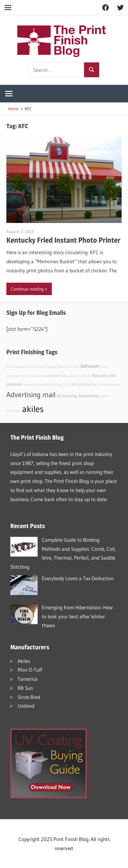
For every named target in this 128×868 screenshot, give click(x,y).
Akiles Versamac (18, 367)
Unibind (26, 706)
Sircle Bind (29, 697)
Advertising (88, 396)
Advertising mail (31, 395)
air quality (38, 367)
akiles (33, 409)
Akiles (24, 661)
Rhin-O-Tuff (30, 670)
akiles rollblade (80, 376)
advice (28, 385)
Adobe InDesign (68, 367)
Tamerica (28, 679)
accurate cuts (56, 376)
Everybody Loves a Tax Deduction (78, 578)
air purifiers (35, 376)
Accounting (67, 396)
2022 (66, 385)
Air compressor (84, 384)
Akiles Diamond (109, 385)
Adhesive (90, 366)
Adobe (51, 367)
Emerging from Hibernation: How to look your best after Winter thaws (77, 616)
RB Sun (25, 688)
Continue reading (27, 289)
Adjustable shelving (48, 385)
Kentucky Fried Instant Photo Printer (63, 240)
